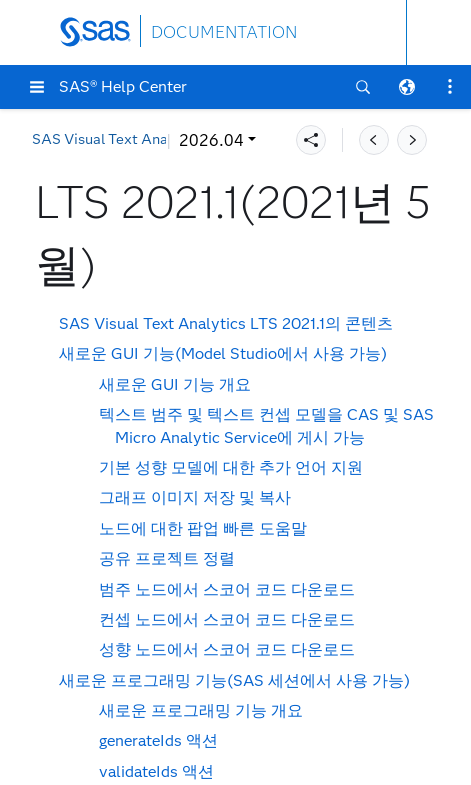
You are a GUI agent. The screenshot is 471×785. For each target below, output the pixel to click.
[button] (37, 87)
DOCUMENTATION (224, 32)
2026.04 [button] (77, 140)
